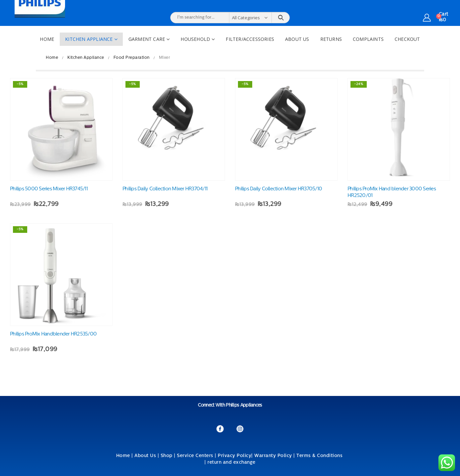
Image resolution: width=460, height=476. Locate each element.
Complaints (368, 39)
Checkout (407, 39)
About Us (297, 39)
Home (47, 39)
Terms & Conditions (320, 456)
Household (195, 39)
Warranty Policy (273, 456)
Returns (331, 39)
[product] (61, 129)
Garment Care (147, 39)
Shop (167, 456)
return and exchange (231, 463)
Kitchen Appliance (89, 39)
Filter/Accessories (250, 39)
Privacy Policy (234, 456)
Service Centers (195, 456)
